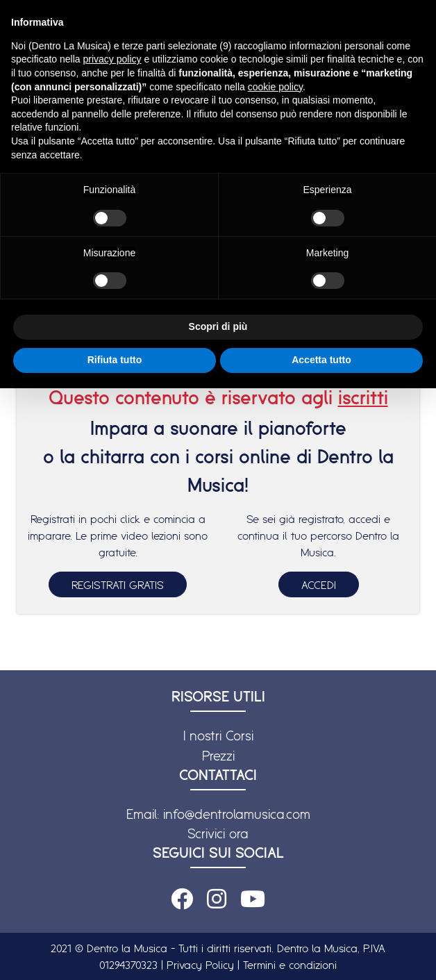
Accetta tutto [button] (321, 360)
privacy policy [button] (112, 59)
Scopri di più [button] (218, 326)
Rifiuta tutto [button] (115, 360)
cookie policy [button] (275, 87)
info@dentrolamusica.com (237, 814)
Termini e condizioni (290, 965)
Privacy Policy (200, 965)
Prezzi (218, 756)
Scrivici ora (218, 833)
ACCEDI (319, 585)
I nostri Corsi (218, 736)
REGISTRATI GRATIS (118, 585)
